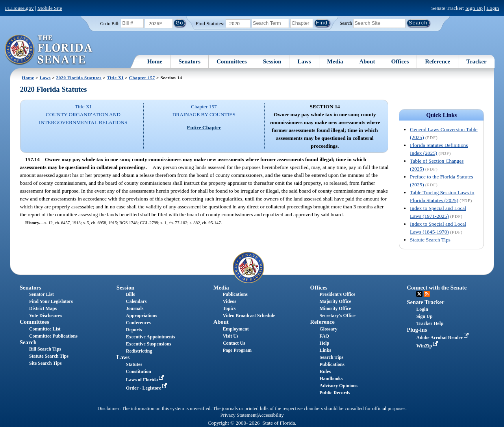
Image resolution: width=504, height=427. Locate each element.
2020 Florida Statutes (79, 78)
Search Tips (331, 357)
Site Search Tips (45, 363)
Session (272, 61)
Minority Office (335, 308)
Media (335, 61)
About (367, 61)
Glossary (328, 329)
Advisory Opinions (338, 386)
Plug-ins (417, 330)
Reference (437, 61)
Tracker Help (430, 323)
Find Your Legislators (51, 301)
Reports (134, 330)
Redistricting (139, 351)
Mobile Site (50, 8)
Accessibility (271, 415)
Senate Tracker (425, 302)
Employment (236, 329)
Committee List (45, 329)
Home (155, 61)
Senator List (42, 294)
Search (346, 23)
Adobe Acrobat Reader (443, 338)
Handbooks (331, 379)
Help (324, 343)
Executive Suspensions (149, 344)
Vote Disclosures (46, 316)
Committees (232, 61)
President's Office (337, 294)
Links (325, 350)
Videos (230, 301)
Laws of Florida (146, 380)
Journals (135, 308)
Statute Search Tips (430, 240)
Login (493, 8)
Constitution (139, 371)
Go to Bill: (110, 24)
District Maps (43, 308)
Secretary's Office (337, 316)
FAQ (324, 336)
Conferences (138, 323)
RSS (427, 294)
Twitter (419, 294)
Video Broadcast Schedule (249, 316)
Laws (304, 61)
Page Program (237, 350)
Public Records (335, 393)
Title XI (115, 78)
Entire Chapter (204, 127)
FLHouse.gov (19, 8)
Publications (235, 294)
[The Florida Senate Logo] (49, 50)
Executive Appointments (151, 337)
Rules (325, 371)
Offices (400, 61)
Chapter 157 (142, 78)
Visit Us (231, 336)
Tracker (476, 61)
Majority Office (335, 301)
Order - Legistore (147, 388)
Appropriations (142, 316)
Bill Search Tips (45, 349)
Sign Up (474, 8)
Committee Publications (53, 336)
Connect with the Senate (437, 288)
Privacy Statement (238, 415)
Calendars (136, 301)
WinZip (428, 346)
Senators (189, 61)
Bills (131, 294)
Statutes (134, 364)
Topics (229, 308)
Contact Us (234, 343)
